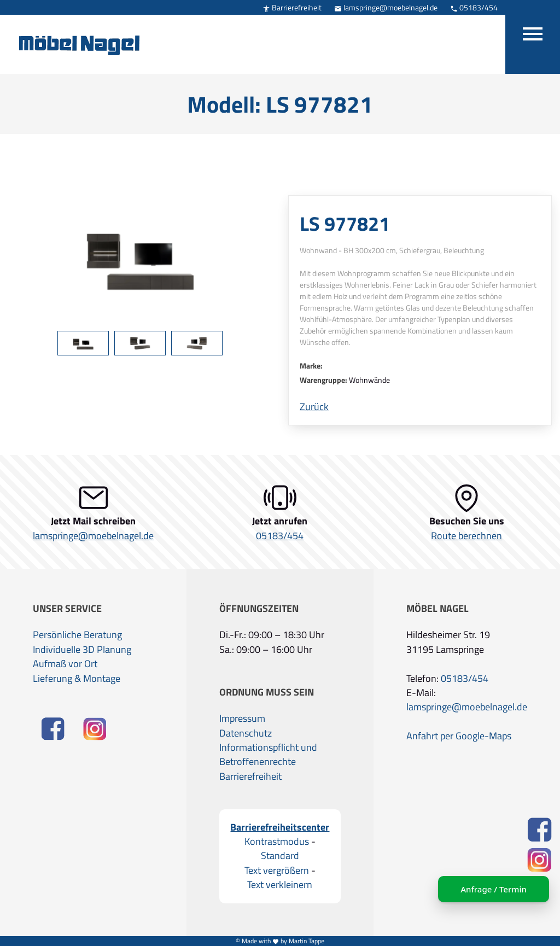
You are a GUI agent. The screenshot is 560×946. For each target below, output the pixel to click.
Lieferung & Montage (77, 679)
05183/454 (474, 7)
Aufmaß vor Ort (65, 664)
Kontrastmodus (277, 842)
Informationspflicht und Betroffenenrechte (268, 755)
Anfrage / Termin (489, 889)
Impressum (242, 719)
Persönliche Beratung (77, 635)
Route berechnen (466, 536)
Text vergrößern (277, 871)
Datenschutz (246, 733)
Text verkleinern (280, 885)
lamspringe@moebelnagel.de (386, 7)
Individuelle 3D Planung (82, 650)
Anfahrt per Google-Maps (459, 736)
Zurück (314, 407)
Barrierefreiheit (292, 7)
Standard (280, 856)
